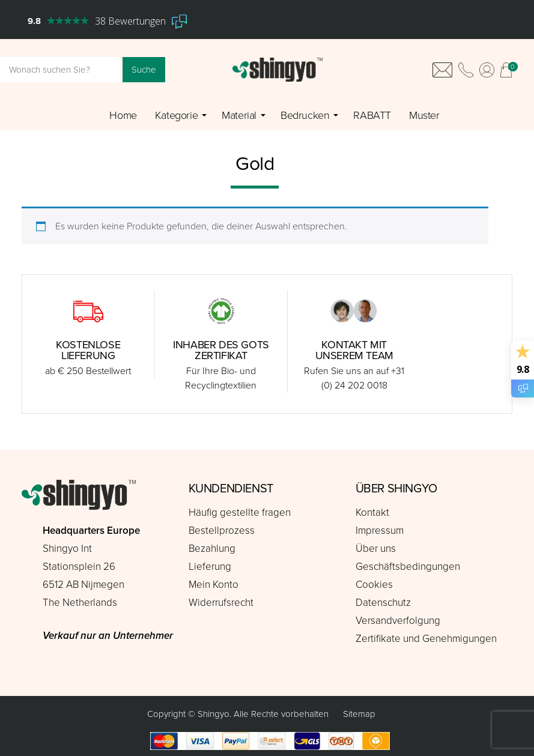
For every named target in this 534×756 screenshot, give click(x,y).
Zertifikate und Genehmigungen (426, 639)
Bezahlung (212, 549)
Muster (424, 115)
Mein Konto (214, 585)
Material (239, 115)
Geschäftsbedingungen (408, 567)
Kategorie (176, 115)
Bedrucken (305, 115)
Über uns (376, 549)
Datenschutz (383, 603)
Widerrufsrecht (221, 603)
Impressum (380, 531)
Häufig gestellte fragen (240, 513)
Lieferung (210, 567)
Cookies (374, 585)
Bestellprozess (222, 531)
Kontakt (372, 513)
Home (123, 115)
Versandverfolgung (398, 621)
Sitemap (359, 714)
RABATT (372, 115)
